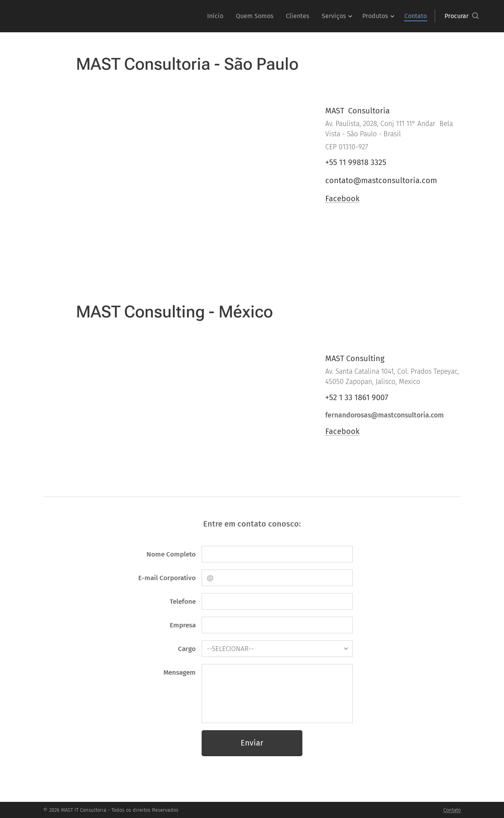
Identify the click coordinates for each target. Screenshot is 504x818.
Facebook (342, 198)
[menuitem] (217, 16)
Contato (452, 810)
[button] (461, 16)
